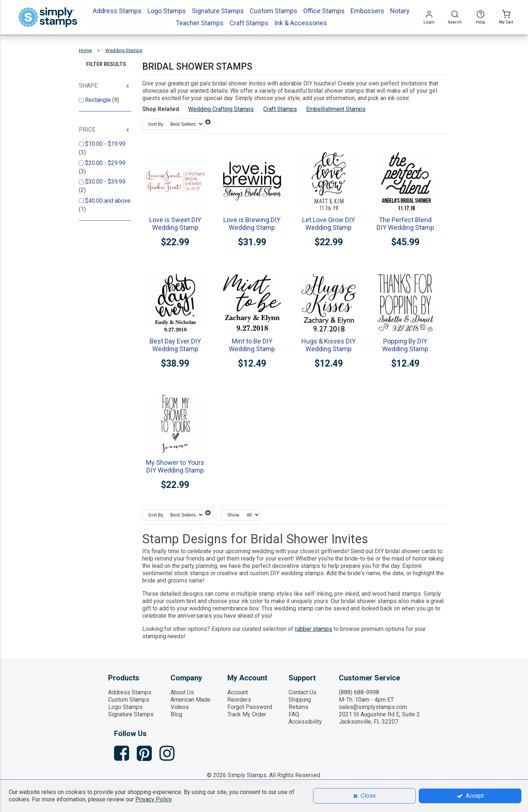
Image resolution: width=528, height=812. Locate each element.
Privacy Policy (153, 799)
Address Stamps (130, 692)
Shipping (300, 700)
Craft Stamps (280, 109)
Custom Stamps (129, 700)
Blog (176, 714)
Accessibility (305, 722)
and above (108, 201)
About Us (182, 692)
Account (238, 692)
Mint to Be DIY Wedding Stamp (252, 345)
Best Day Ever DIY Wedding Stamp (175, 345)
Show (233, 515)
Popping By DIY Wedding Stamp (405, 345)
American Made (190, 700)
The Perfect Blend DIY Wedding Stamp (405, 224)
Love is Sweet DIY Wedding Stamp (175, 224)
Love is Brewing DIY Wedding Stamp (252, 224)
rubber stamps (313, 629)
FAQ (294, 714)
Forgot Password (250, 707)
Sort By (156, 124)
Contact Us (302, 692)
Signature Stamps (131, 714)
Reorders (239, 700)
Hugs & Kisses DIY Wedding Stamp (329, 345)
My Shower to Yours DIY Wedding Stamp (175, 466)
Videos (180, 707)
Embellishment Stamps (336, 109)
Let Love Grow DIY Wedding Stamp (329, 224)
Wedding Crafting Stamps (221, 109)
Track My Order (247, 714)
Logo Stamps (125, 707)
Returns (298, 707)
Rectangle (99, 100)
